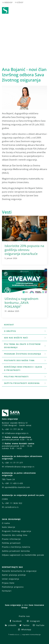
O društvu (25, 331)
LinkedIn (10, 625)
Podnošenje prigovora (13, 587)
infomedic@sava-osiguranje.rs (20, 467)
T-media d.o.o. (14, 634)
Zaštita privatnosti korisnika (25, 383)
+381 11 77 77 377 (14, 463)
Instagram (33, 621)
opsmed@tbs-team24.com (17, 487)
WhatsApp (25, 629)
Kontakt (9, 325)
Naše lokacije (8, 527)
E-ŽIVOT (20, 2)
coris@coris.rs (12, 507)
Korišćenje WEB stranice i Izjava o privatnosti (25, 368)
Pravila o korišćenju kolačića (16, 547)
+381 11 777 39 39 (14, 429)
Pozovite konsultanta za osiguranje (19, 571)
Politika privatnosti (25, 377)
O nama (6, 523)
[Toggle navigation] (46, 11)
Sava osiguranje (13, 605)
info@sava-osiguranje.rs (17, 433)
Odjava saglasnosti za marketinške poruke (23, 555)
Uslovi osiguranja (11, 579)
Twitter (24, 625)
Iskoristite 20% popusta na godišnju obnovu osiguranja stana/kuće (24, 250)
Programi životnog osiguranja (25, 354)
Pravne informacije (11, 539)
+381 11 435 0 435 (14, 483)
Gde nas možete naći (25, 338)
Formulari (7, 591)
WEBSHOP (8, 2)
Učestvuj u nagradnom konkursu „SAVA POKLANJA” (21, 303)
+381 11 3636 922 (13, 503)
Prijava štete (8, 583)
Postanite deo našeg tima (25, 360)
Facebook (15, 621)
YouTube (38, 625)
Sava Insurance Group (33, 606)
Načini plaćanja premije (14, 575)
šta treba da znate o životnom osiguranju (25, 346)
